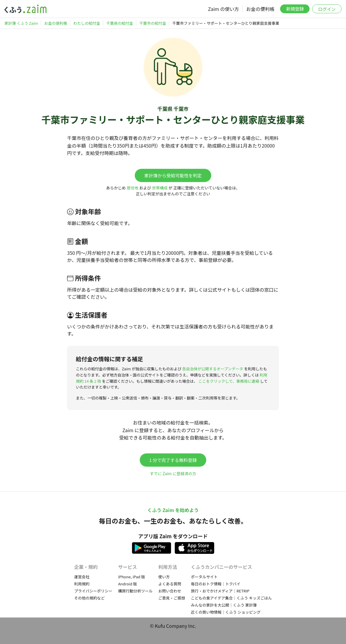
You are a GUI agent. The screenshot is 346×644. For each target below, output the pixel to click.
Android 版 (127, 584)
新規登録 (295, 9)
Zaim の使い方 (223, 9)
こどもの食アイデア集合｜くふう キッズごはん (231, 598)
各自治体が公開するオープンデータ (213, 369)
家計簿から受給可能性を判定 (173, 175)
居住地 (132, 188)
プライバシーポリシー (93, 591)
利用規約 (82, 584)
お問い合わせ (170, 591)
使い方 (164, 577)
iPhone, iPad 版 (132, 577)
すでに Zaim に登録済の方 (173, 474)
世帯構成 (160, 188)
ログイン (327, 9)
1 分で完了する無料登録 (173, 460)
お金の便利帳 (260, 9)
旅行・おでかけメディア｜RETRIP (220, 591)
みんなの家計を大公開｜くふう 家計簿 (224, 605)
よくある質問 (170, 584)
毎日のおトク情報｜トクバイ (216, 584)
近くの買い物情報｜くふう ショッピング (226, 612)
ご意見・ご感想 (172, 598)
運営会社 (82, 577)
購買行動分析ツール (135, 591)
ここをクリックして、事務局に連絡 (229, 381)
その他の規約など (89, 598)
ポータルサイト (204, 577)
